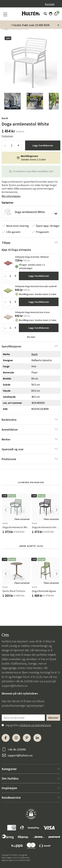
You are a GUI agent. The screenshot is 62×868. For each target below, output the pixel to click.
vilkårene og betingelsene (35, 725)
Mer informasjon (11, 196)
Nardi (5, 118)
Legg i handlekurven (43, 145)
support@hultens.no (15, 686)
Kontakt (50, 4)
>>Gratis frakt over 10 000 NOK (30, 25)
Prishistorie (7, 136)
